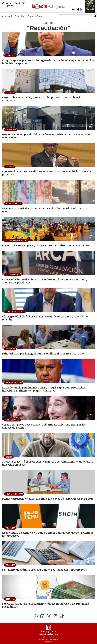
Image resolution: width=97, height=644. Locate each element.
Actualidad (7, 16)
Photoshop (20, 16)
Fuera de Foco (35, 16)
